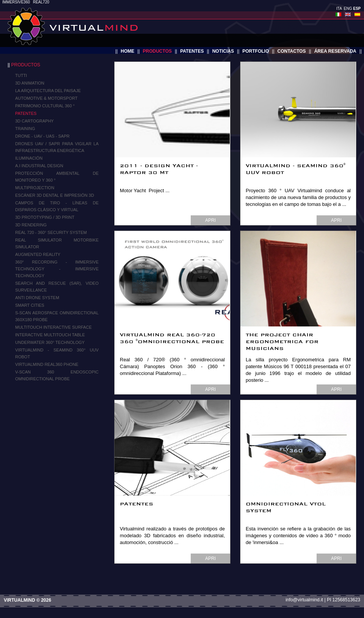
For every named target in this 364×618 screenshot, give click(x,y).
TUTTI (21, 75)
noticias (223, 51)
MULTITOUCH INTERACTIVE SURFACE (53, 327)
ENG (348, 9)
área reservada (335, 51)
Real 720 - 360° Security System (51, 232)
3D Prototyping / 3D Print (45, 217)
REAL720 (41, 2)
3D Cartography (35, 121)
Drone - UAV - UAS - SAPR (42, 136)
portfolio (256, 51)
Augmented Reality (38, 254)
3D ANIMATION (30, 83)
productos (157, 51)
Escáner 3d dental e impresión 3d (55, 195)
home (127, 51)
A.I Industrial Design (39, 166)
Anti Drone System (37, 298)
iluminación (29, 158)
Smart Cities (30, 305)
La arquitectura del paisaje (48, 91)
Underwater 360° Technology (50, 342)
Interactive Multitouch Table (50, 335)
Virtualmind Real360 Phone (47, 364)
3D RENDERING (31, 225)
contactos (292, 51)
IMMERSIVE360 (16, 2)
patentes (192, 51)
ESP (357, 9)
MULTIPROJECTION (35, 188)
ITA (339, 9)
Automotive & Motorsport (46, 98)
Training (25, 129)
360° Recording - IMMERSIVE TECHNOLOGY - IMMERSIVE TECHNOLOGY (57, 269)
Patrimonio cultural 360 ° (45, 106)
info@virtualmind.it (304, 600)
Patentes (26, 113)
